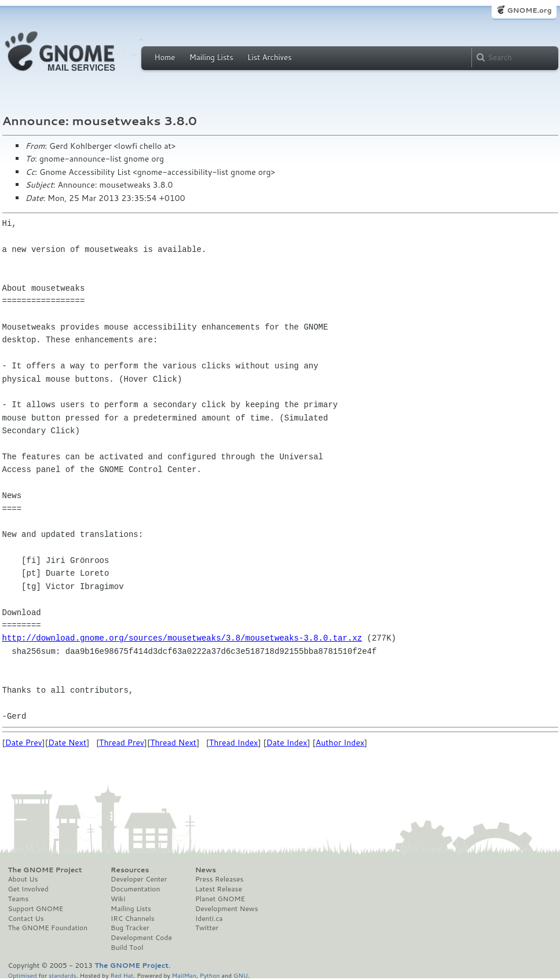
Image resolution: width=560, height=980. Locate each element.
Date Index (287, 743)
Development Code (141, 938)
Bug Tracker (130, 928)
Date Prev (24, 743)
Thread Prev (122, 743)
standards (63, 975)
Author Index (340, 743)
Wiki (118, 899)
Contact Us (26, 919)
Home (165, 57)
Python (210, 975)
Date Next (67, 743)
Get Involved (28, 889)
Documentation (135, 889)
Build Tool (127, 948)
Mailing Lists (211, 57)
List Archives (269, 57)
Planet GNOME (220, 899)
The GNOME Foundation (48, 928)
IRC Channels (133, 919)
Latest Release (219, 889)
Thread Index (234, 743)
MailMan (184, 975)
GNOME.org (529, 10)
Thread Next (173, 743)
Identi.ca (209, 919)
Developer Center (139, 879)
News (206, 870)
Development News (227, 909)
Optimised (23, 975)
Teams (19, 899)
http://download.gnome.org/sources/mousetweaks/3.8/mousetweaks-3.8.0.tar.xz (182, 638)
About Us (23, 879)
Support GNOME (36, 909)
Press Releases (219, 879)
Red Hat (122, 975)
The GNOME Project (45, 870)
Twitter (207, 928)
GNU (241, 975)
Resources (130, 870)
